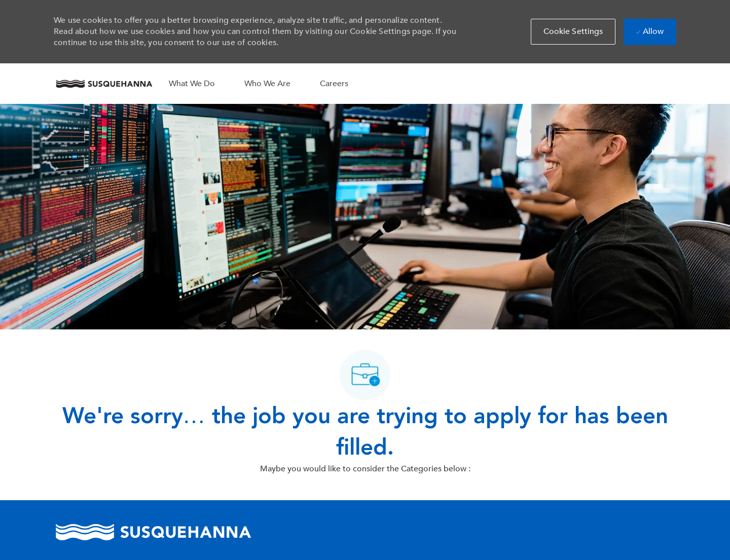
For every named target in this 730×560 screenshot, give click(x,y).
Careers (334, 84)
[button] (573, 32)
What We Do (192, 84)
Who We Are (267, 84)
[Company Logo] (104, 84)
